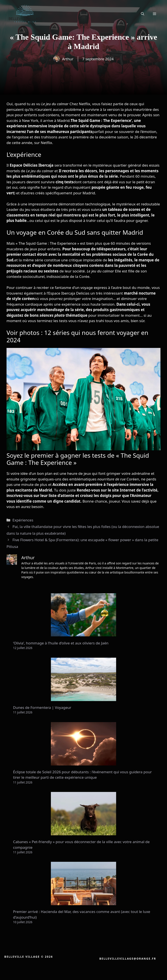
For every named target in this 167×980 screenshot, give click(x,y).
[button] (143, 14)
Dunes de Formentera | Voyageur (42, 707)
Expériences (23, 520)
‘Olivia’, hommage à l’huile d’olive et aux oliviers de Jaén (61, 643)
